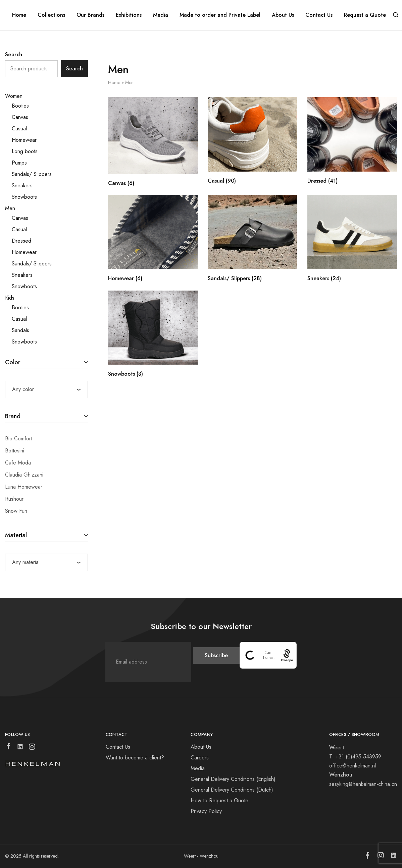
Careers (200, 758)
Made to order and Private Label (220, 15)
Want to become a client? (135, 758)
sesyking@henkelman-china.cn (363, 784)
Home (19, 15)
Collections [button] (51, 15)
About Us (201, 747)
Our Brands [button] (90, 15)
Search (14, 54)
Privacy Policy (206, 811)
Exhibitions (129, 15)
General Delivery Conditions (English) (233, 779)
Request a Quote (365, 15)
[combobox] (46, 389)
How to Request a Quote (219, 800)
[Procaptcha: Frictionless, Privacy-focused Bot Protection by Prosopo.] (287, 655)
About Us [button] (283, 15)
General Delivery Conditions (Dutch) (232, 790)
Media (161, 15)
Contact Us (319, 15)
